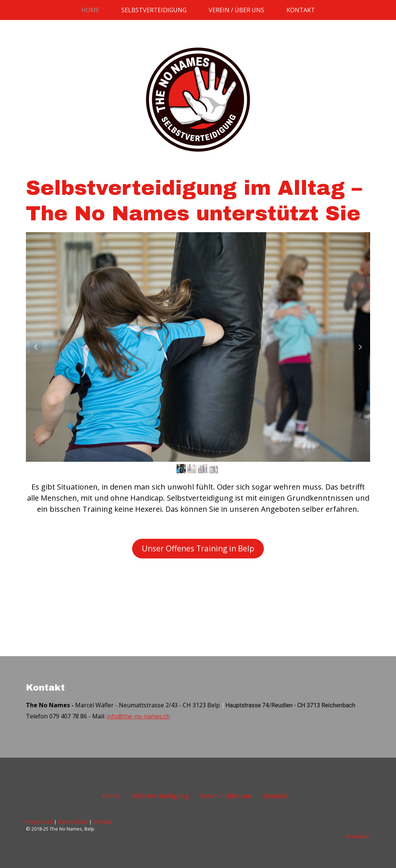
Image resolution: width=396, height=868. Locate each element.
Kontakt (301, 10)
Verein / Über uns (236, 10)
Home (90, 10)
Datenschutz (73, 822)
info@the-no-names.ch (138, 716)
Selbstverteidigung (154, 10)
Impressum (39, 822)
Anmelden (358, 836)
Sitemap (103, 822)
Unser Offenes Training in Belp (198, 548)
